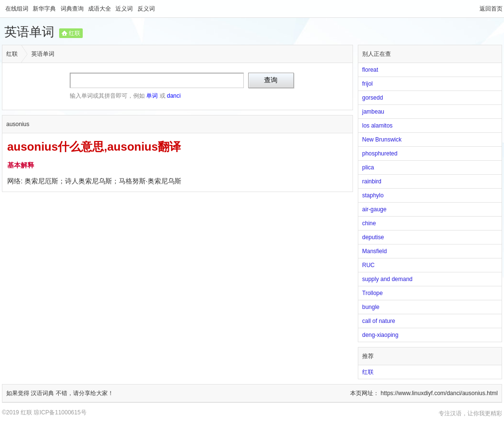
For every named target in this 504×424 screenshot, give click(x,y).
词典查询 (73, 9)
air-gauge (374, 209)
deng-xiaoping (380, 335)
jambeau (373, 112)
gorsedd (372, 98)
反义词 (146, 9)
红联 (75, 33)
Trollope (372, 293)
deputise (373, 237)
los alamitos (377, 126)
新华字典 (45, 9)
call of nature (379, 321)
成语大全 (100, 9)
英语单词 (29, 32)
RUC (368, 265)
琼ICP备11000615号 (60, 412)
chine (369, 223)
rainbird (372, 181)
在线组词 (18, 9)
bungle (371, 307)
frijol (367, 84)
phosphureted (380, 154)
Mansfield (374, 251)
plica (368, 167)
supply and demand (387, 279)
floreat (370, 70)
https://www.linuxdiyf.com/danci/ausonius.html (439, 393)
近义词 (125, 9)
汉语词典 (43, 393)
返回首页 (491, 9)
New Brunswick (382, 140)
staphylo (373, 195)
